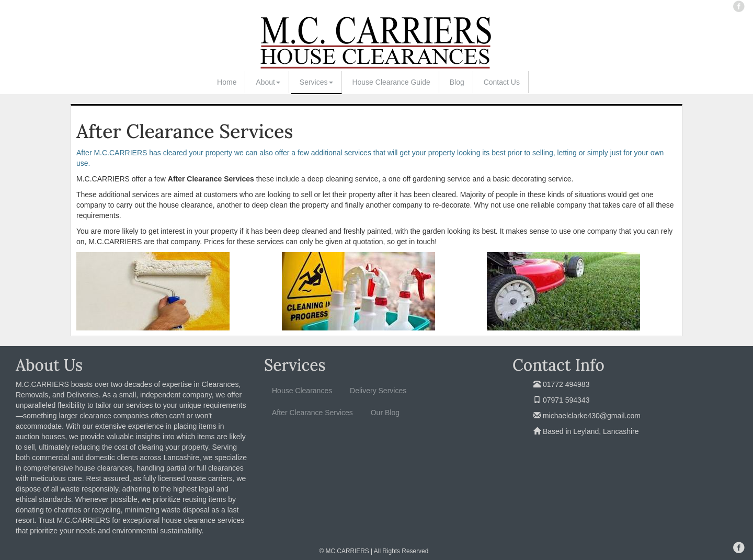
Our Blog (385, 413)
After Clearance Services (312, 413)
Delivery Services (378, 391)
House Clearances (302, 391)
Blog (457, 82)
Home (227, 82)
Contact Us (502, 82)
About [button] (268, 82)
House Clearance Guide (391, 82)
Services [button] (316, 82)
